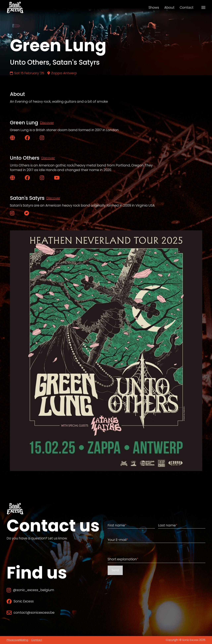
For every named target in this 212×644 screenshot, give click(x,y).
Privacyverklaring (17, 640)
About (169, 7)
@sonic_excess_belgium (30, 590)
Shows (154, 7)
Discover (47, 123)
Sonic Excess (20, 601)
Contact (187, 7)
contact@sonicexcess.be (31, 613)
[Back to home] (15, 7)
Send (115, 570)
